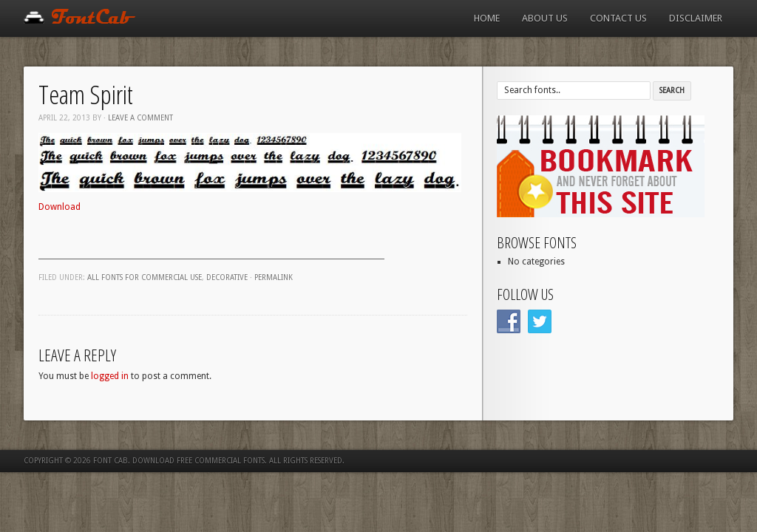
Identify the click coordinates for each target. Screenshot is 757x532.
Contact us (618, 18)
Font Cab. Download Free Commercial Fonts (179, 461)
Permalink (274, 277)
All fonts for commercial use (145, 277)
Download (60, 207)
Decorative (227, 277)
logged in (110, 376)
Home (487, 18)
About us (545, 18)
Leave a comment (140, 118)
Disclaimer (696, 18)
